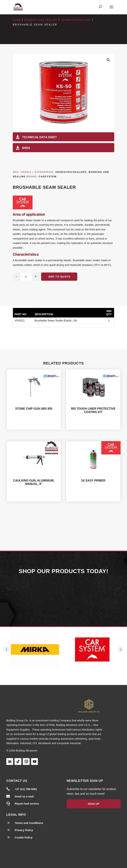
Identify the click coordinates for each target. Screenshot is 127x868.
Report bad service (27, 804)
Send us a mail (24, 796)
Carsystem (48, 176)
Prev (6, 649)
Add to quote (59, 276)
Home (17, 20)
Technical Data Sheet (40, 137)
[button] (108, 60)
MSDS (26, 148)
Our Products (64, 596)
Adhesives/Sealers (76, 20)
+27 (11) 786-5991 (26, 789)
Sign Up (94, 804)
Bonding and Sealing (41, 20)
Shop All (64, 522)
